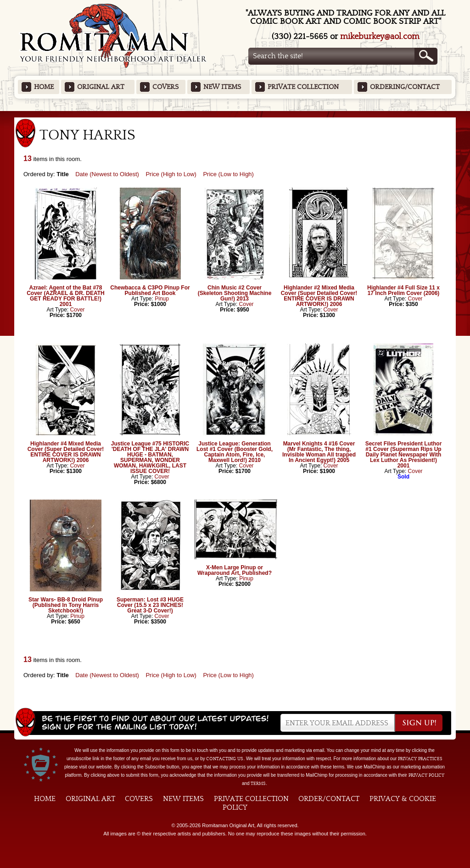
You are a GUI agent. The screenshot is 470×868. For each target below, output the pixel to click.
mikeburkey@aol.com (380, 36)
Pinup (162, 299)
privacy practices (420, 759)
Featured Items (235, 114)
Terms (258, 784)
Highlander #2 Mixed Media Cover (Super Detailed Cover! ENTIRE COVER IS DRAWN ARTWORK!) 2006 (319, 296)
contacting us (225, 759)
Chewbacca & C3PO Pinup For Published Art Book (150, 290)
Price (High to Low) (171, 174)
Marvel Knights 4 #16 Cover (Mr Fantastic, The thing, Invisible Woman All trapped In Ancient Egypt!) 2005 (319, 452)
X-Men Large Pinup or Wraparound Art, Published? (235, 570)
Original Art (101, 87)
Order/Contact (329, 799)
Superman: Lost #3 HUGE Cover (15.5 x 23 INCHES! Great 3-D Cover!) (150, 605)
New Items (222, 87)
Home (44, 87)
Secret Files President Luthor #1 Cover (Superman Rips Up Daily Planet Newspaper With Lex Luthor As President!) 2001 (404, 455)
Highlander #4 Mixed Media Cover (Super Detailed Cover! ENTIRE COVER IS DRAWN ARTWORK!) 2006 (66, 452)
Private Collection (303, 87)
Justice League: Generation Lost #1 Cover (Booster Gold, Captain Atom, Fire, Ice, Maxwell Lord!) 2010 (235, 452)
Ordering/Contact (405, 87)
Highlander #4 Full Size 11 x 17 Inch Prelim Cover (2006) (403, 290)
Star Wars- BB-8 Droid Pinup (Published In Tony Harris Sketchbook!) (66, 605)
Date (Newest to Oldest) (107, 174)
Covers (165, 87)
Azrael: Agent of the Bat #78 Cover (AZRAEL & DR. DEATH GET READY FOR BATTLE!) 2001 (66, 296)
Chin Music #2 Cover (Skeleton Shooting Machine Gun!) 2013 (235, 293)
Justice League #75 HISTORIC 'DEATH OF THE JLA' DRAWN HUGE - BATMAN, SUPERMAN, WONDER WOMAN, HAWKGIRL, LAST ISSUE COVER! (150, 457)
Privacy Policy (426, 775)
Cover (78, 310)
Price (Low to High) (228, 174)
